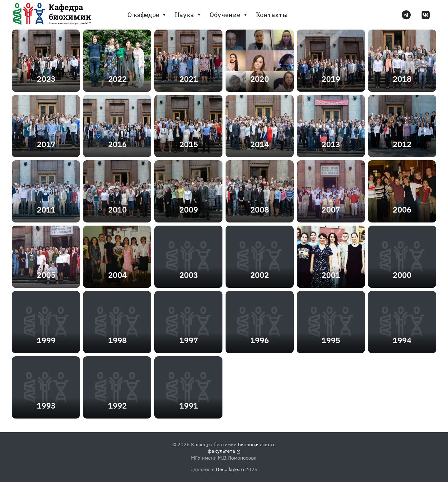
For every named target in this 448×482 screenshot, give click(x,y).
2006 (402, 210)
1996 (259, 340)
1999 (46, 340)
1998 (117, 340)
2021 (189, 79)
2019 (331, 79)
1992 (117, 406)
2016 (117, 144)
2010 (117, 210)
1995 (331, 340)
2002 (259, 275)
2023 (46, 79)
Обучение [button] (229, 15)
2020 (259, 79)
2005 (46, 275)
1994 (402, 340)
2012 (402, 144)
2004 (117, 275)
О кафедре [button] (147, 15)
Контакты (272, 15)
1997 (189, 340)
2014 (259, 144)
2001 (331, 275)
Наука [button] (188, 15)
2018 (402, 79)
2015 (189, 144)
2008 (259, 210)
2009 (189, 210)
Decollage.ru (230, 469)
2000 (402, 275)
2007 (331, 210)
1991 (189, 406)
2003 (189, 275)
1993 (46, 406)
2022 (117, 79)
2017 (46, 144)
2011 (46, 210)
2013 (331, 144)
